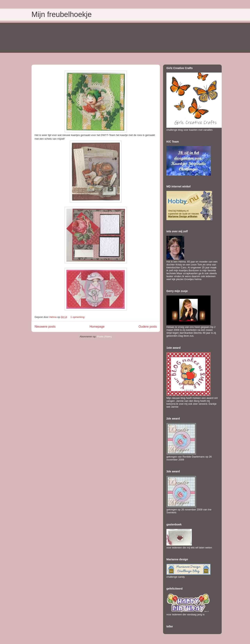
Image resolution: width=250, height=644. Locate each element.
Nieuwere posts (45, 327)
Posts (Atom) (104, 337)
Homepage (97, 327)
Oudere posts (148, 327)
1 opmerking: (78, 317)
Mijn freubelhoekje (62, 14)
